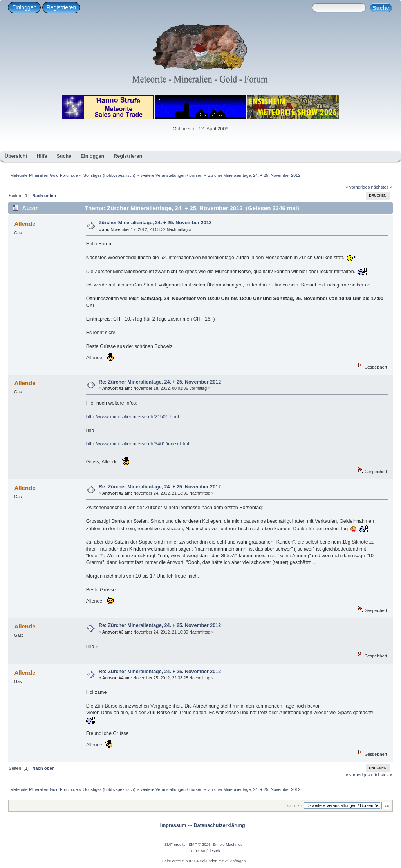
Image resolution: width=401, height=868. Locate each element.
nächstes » (382, 187)
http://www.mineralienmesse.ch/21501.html (133, 417)
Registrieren (61, 7)
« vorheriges (358, 187)
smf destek (211, 851)
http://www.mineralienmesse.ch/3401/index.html (138, 444)
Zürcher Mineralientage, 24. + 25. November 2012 (155, 223)
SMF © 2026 (200, 844)
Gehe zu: (295, 806)
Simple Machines (228, 844)
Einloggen (24, 7)
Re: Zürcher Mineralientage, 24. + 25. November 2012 (160, 382)
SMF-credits (175, 844)
